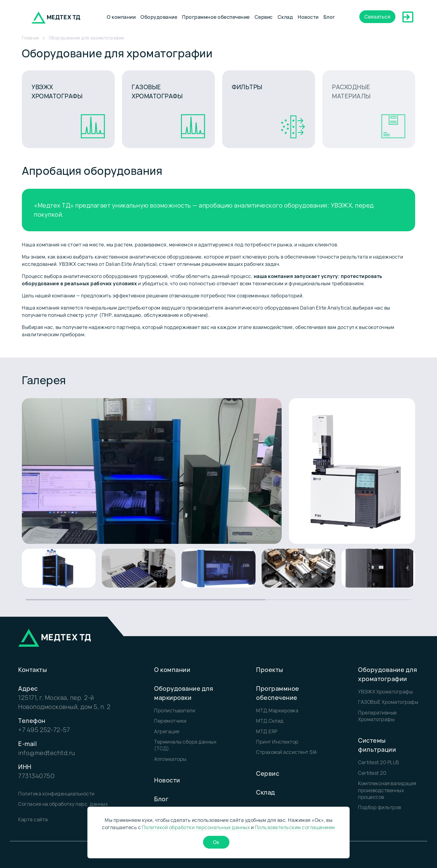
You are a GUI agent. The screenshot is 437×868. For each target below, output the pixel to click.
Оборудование (159, 17)
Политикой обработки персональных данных (196, 827)
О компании (121, 17)
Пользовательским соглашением (295, 827)
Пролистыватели (175, 710)
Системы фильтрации (377, 745)
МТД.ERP (267, 731)
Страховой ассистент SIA (287, 752)
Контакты (32, 670)
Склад (285, 17)
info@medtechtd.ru (47, 753)
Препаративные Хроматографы (378, 716)
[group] (59, 568)
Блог (329, 17)
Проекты (270, 670)
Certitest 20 (372, 773)
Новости (308, 17)
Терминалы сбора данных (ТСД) (185, 745)
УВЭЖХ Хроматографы (385, 692)
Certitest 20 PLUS (379, 762)
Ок (216, 842)
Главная (30, 38)
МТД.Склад (270, 721)
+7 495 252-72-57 (44, 730)
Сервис (264, 17)
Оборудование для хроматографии (388, 674)
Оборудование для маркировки (184, 693)
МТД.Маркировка (277, 710)
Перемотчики (170, 721)
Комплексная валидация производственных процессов (387, 790)
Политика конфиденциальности (56, 794)
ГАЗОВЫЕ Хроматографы (388, 702)
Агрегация (167, 731)
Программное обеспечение (216, 17)
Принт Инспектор (277, 742)
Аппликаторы (170, 759)
